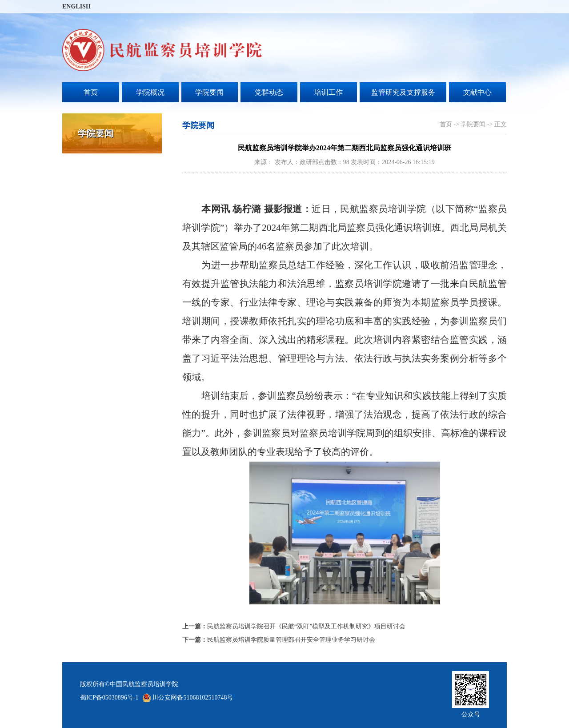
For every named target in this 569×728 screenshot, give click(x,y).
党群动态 (269, 92)
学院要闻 (209, 92)
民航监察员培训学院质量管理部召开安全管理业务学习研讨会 (279, 640)
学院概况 (150, 92)
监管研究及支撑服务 (403, 92)
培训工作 (329, 92)
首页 (91, 92)
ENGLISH (76, 6)
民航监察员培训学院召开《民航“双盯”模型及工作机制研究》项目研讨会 (294, 626)
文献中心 (477, 92)
